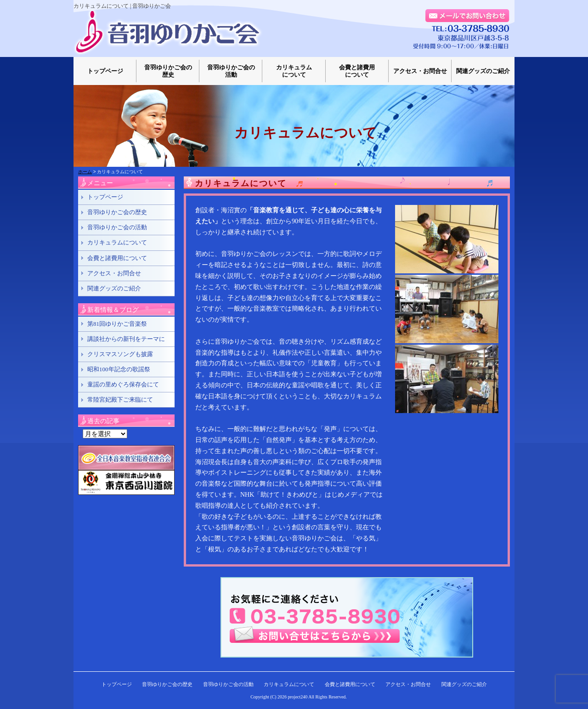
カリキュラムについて (294, 71)
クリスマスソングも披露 (120, 354)
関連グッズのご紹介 (483, 71)
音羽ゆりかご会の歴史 (168, 71)
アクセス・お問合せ (420, 71)
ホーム (85, 172)
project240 (298, 697)
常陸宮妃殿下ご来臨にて (120, 400)
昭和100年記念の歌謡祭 (119, 369)
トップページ (105, 71)
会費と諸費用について (357, 71)
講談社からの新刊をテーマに (126, 339)
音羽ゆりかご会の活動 (231, 71)
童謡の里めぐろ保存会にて (123, 384)
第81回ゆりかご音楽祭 (117, 324)
